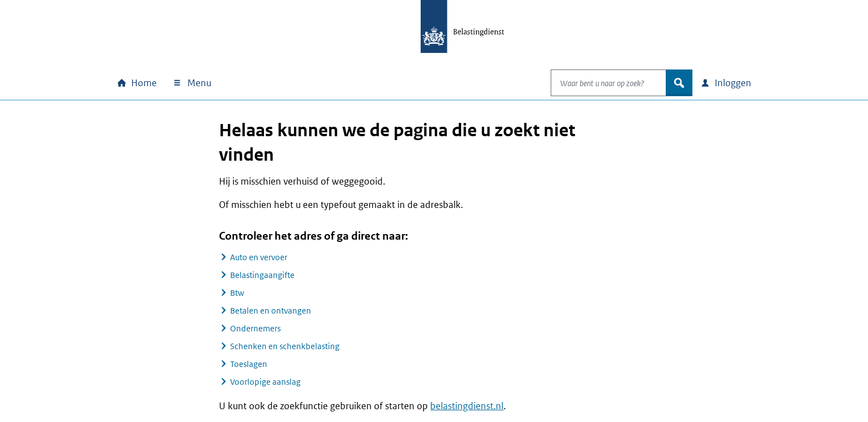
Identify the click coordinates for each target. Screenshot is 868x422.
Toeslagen (249, 364)
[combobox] (597, 83)
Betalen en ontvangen (271, 311)
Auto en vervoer (259, 257)
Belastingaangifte (262, 275)
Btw (237, 293)
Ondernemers (255, 328)
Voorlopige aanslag (265, 382)
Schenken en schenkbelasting (285, 346)
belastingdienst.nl (467, 406)
